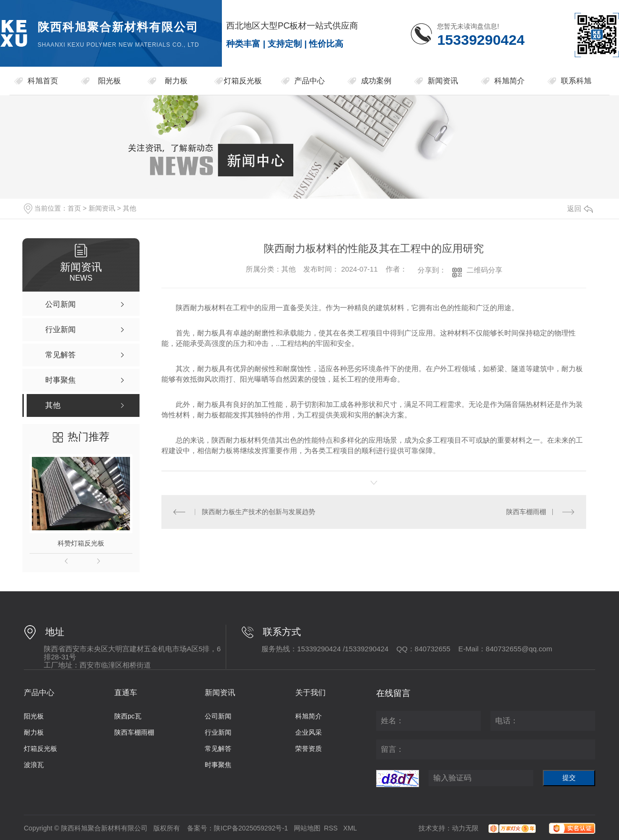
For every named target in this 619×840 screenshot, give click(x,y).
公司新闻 (218, 716)
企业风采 (309, 732)
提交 (569, 778)
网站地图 (307, 828)
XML (350, 828)
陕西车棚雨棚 (526, 512)
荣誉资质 (309, 749)
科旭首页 (43, 81)
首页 (74, 208)
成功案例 (376, 81)
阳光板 (110, 81)
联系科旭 (576, 81)
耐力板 (176, 81)
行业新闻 (218, 732)
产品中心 (309, 81)
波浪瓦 (34, 765)
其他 (130, 208)
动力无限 (465, 828)
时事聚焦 (218, 765)
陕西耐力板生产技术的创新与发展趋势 (259, 512)
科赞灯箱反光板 (81, 543)
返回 (580, 208)
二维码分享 (484, 270)
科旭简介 (509, 81)
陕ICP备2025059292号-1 (251, 828)
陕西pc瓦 (128, 716)
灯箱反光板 (243, 81)
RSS (332, 828)
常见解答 (218, 749)
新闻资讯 (443, 81)
